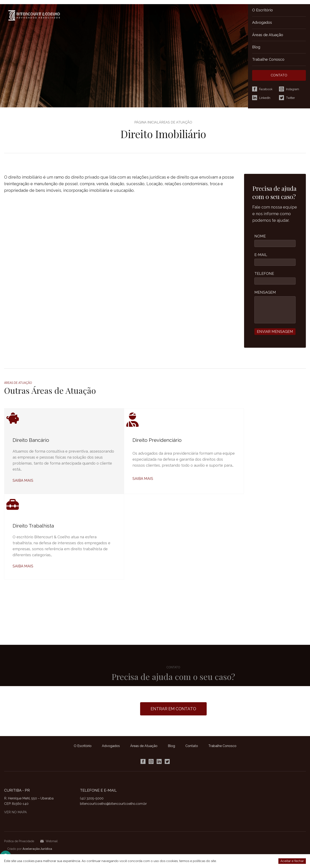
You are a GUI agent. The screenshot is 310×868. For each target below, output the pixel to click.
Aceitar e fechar (292, 861)
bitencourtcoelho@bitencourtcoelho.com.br (113, 804)
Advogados (262, 22)
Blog (256, 47)
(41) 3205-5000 (92, 798)
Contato (192, 746)
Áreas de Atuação (268, 35)
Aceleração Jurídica (37, 849)
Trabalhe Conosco (268, 59)
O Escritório (262, 10)
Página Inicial (147, 122)
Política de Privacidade (19, 841)
